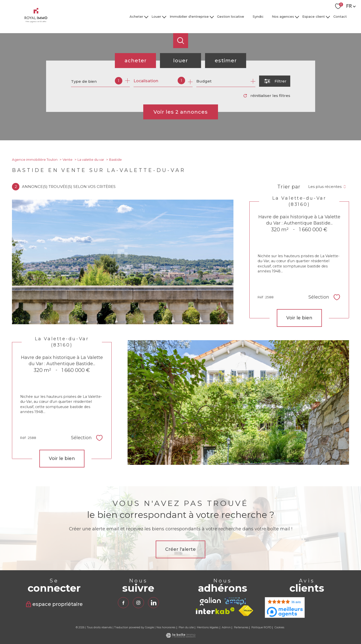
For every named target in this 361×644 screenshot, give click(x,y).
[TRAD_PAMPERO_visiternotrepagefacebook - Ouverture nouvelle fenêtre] (123, 603)
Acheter (136, 16)
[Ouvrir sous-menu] (146, 17)
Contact (340, 16)
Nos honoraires (166, 627)
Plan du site (186, 627)
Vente (68, 160)
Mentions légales (208, 627)
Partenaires (241, 627)
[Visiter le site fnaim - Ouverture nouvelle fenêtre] (246, 611)
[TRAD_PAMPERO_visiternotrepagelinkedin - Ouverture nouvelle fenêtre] (153, 603)
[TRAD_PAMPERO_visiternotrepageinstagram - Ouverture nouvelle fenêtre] (138, 603)
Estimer (226, 61)
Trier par (289, 187)
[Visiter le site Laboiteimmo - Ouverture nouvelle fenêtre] (181, 636)
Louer (157, 16)
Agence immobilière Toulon (35, 160)
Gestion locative (231, 16)
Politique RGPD (261, 627)
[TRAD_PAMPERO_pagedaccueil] (36, 22)
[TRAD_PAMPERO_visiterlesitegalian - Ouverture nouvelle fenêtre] (210, 601)
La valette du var (91, 160)
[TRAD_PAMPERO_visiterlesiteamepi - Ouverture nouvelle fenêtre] (235, 601)
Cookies (279, 628)
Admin (226, 627)
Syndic (258, 16)
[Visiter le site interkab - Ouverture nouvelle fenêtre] (215, 611)
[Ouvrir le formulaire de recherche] (275, 81)
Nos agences (283, 16)
